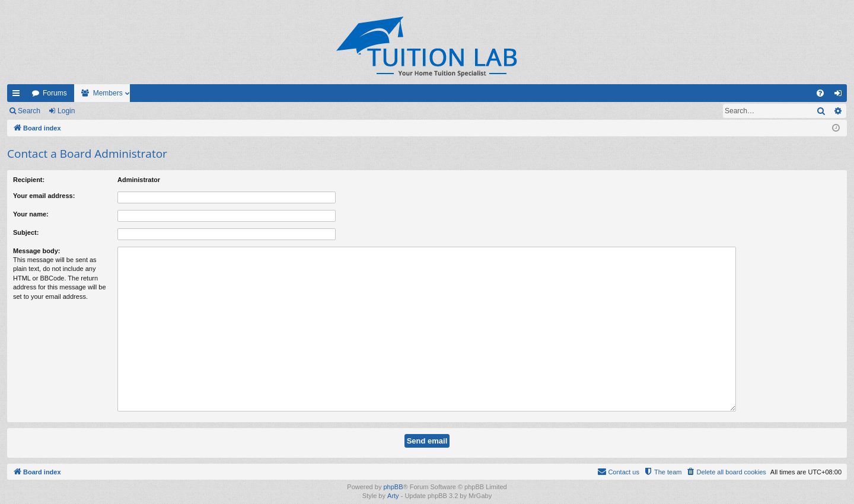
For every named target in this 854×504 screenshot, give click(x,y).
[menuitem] (820, 93)
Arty (393, 480)
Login (66, 111)
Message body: (36, 251)
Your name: (31, 214)
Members (108, 93)
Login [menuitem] (841, 95)
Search (29, 111)
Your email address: (44, 196)
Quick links (18, 95)
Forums (55, 93)
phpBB (393, 471)
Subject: (26, 232)
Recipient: (29, 180)
